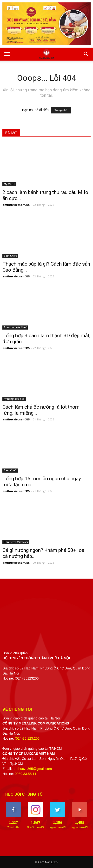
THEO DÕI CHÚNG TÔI (23, 794)
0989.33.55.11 (26, 774)
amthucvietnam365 (16, 205)
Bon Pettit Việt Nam (16, 542)
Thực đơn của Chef (15, 327)
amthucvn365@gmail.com (32, 769)
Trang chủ (61, 110)
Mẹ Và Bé (9, 184)
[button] (86, 54)
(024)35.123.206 (27, 738)
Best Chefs (10, 256)
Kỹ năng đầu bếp (14, 399)
